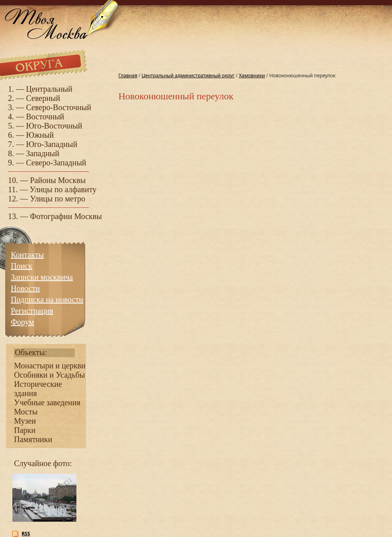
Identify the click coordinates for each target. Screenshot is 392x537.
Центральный (49, 89)
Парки (25, 430)
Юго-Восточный (54, 126)
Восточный (45, 117)
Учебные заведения (47, 402)
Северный (43, 98)
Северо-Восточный (59, 107)
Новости (25, 288)
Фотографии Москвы (66, 216)
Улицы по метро (58, 199)
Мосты (26, 412)
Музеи (25, 421)
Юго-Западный (52, 144)
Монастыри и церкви (50, 366)
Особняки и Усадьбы (49, 375)
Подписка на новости (47, 300)
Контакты (27, 255)
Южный (40, 135)
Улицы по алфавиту (63, 189)
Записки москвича (42, 277)
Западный (43, 153)
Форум (22, 322)
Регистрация (32, 311)
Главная (128, 75)
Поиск (22, 266)
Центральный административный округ (188, 75)
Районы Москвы (58, 180)
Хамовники (252, 75)
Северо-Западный (56, 163)
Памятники (33, 439)
